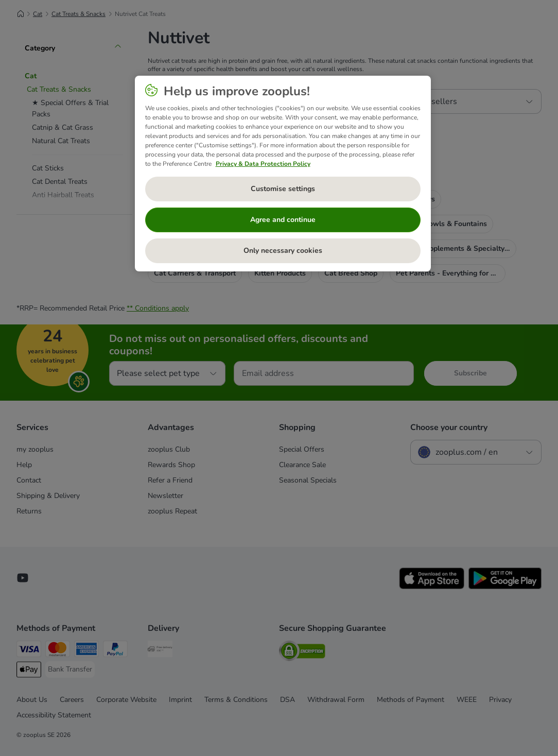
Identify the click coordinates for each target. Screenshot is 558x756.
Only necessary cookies (283, 251)
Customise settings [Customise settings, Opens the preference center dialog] (283, 189)
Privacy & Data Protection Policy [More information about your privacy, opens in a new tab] (263, 164)
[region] (283, 174)
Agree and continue (283, 220)
